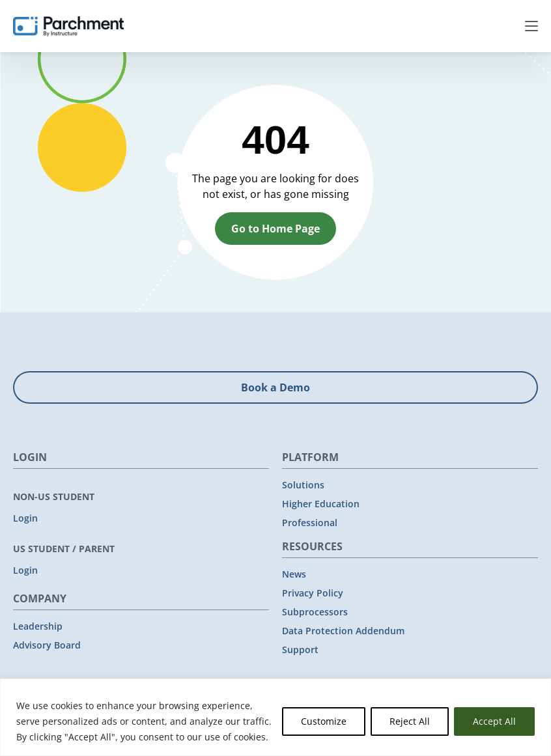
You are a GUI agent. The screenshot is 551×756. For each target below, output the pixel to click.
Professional (310, 523)
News (294, 574)
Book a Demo (275, 387)
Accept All (494, 721)
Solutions (303, 485)
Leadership (38, 626)
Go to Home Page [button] (275, 229)
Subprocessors (315, 612)
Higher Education (321, 504)
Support (300, 650)
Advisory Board (47, 645)
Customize (324, 721)
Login (25, 518)
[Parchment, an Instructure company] (68, 26)
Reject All (410, 721)
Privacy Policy (313, 593)
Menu (531, 26)
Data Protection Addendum (343, 631)
